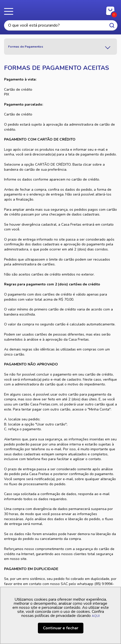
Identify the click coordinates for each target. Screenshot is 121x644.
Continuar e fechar (61, 628)
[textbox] (61, 25)
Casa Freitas (61, 10)
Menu (10, 11)
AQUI (96, 616)
